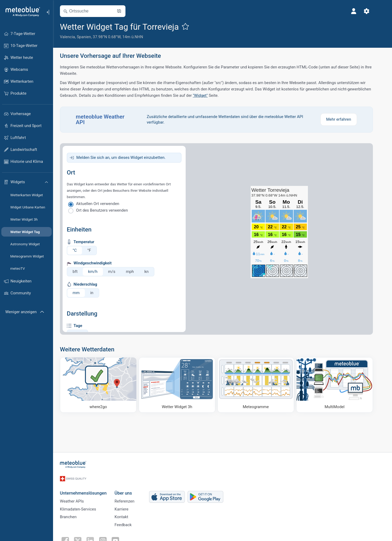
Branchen (74, 515)
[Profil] (360, 11)
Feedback (129, 523)
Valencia (74, 37)
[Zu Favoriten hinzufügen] (191, 26)
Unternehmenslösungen (89, 488)
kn (153, 272)
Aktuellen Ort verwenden (104, 204)
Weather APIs (78, 497)
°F (95, 250)
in (98, 293)
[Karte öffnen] (125, 11)
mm (82, 293)
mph (136, 272)
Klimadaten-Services (84, 506)
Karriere (128, 506)
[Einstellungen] (373, 11)
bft (81, 272)
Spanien (90, 37)
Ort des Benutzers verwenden (108, 210)
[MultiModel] (341, 385)
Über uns (129, 488)
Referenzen (131, 497)
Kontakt (128, 515)
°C (81, 250)
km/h (99, 272)
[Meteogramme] (262, 385)
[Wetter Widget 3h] (183, 385)
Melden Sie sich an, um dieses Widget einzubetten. (127, 158)
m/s (118, 272)
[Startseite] (21, 12)
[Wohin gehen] (104, 385)
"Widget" (206, 95)
